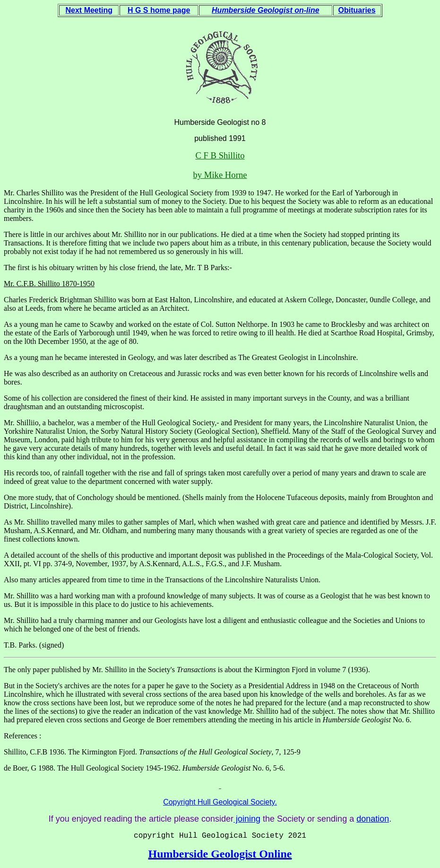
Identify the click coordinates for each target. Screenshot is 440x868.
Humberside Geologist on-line (266, 10)
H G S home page (159, 10)
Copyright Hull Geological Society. (220, 802)
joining (247, 819)
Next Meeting (89, 10)
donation (373, 819)
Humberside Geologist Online (220, 854)
